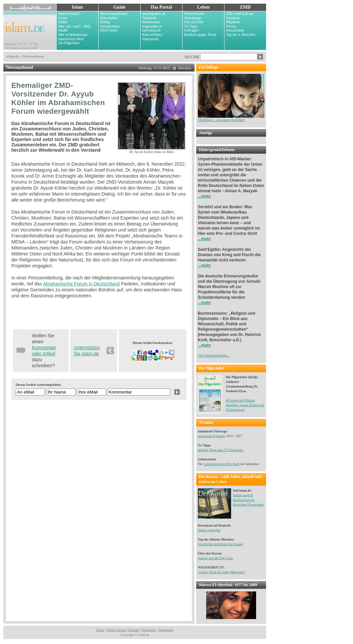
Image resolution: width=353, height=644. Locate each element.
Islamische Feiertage (211, 436)
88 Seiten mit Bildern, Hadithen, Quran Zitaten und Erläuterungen (245, 405)
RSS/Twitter (109, 30)
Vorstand (233, 18)
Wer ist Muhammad (73, 35)
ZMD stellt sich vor (240, 14)
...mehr (204, 196)
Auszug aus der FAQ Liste (215, 558)
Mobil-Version (117, 630)
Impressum (150, 39)
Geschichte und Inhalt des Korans (220, 544)
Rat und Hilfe (194, 22)
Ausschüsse (235, 30)
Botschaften (109, 18)
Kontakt (134, 630)
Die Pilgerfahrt (69, 43)
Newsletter (149, 630)
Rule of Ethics (153, 35)
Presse (231, 26)
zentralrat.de (152, 30)
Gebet (63, 22)
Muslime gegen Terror (200, 35)
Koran (63, 18)
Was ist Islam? (69, 14)
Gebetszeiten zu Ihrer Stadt (222, 464)
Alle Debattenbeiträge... (214, 355)
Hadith (63, 30)
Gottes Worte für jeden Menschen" (222, 572)
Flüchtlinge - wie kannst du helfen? (231, 118)
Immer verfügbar (209, 530)
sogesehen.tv (152, 26)
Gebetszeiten (110, 26)
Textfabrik (149, 18)
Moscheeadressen (114, 14)
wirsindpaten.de (154, 14)
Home (100, 630)
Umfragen (191, 30)
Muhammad (151, 22)
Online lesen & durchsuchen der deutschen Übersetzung (248, 500)
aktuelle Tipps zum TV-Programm (220, 450)
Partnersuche (194, 14)
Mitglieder (233, 22)
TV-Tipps (191, 26)
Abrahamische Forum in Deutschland (81, 284)
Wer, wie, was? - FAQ (74, 26)
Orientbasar (193, 18)
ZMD (245, 7)
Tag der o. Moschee (241, 35)
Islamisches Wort (71, 39)
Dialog (105, 22)
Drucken (181, 68)
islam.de (12, 56)
